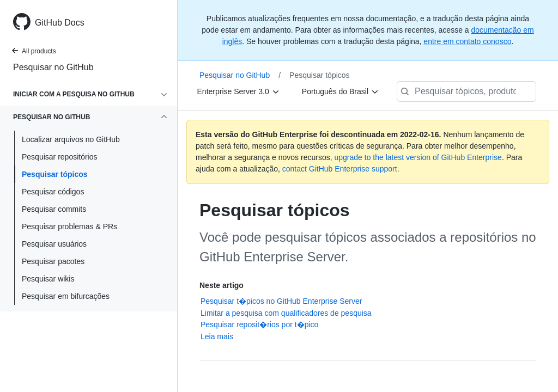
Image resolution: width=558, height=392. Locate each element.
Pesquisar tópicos (55, 174)
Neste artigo (222, 285)
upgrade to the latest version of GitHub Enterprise (418, 157)
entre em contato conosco (467, 41)
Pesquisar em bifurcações (66, 296)
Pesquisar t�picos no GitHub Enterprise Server (281, 301)
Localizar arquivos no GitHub (71, 139)
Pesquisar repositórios (60, 157)
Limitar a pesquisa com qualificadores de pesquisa (286, 313)
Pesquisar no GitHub (53, 67)
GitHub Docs (60, 23)
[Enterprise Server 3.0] (239, 91)
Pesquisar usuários (54, 244)
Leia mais (217, 336)
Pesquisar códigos (53, 192)
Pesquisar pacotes (53, 261)
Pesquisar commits (54, 209)
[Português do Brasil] (341, 91)
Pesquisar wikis (48, 279)
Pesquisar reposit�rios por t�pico (259, 324)
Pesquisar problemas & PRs (69, 226)
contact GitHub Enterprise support (340, 169)
